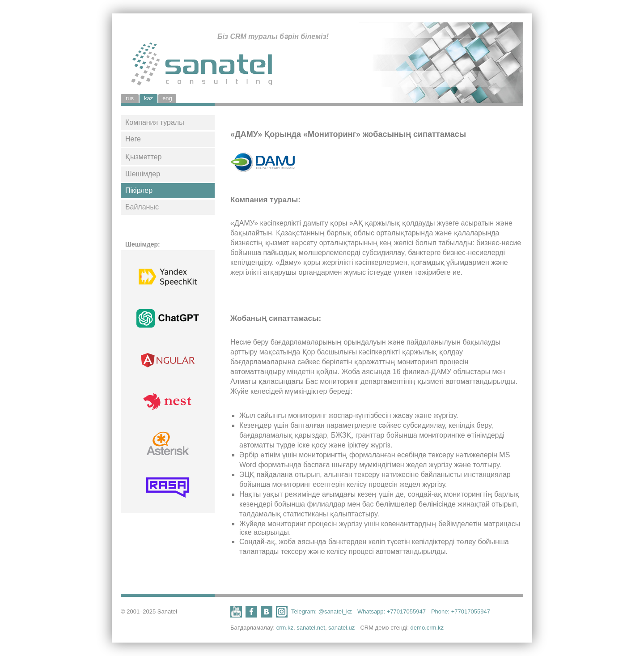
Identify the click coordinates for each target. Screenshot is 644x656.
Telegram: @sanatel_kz (322, 611)
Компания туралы (155, 122)
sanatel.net (311, 628)
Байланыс (142, 207)
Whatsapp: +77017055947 (392, 611)
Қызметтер (143, 157)
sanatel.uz (341, 628)
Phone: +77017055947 (461, 611)
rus (130, 98)
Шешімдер (143, 174)
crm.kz (285, 628)
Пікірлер (139, 190)
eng (167, 98)
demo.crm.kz (427, 628)
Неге (133, 139)
